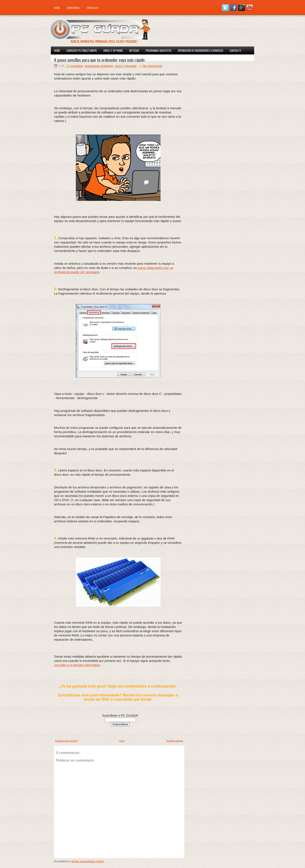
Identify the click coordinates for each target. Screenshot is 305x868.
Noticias (134, 50)
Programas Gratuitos (159, 50)
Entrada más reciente (66, 741)
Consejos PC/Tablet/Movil (82, 50)
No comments (153, 66)
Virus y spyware (113, 50)
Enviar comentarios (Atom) (88, 861)
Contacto (92, 8)
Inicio (122, 741)
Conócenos (73, 8)
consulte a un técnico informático (77, 665)
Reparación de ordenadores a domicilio (201, 50)
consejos (77, 66)
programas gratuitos (99, 66)
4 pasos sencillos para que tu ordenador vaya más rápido (99, 60)
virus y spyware (126, 66)
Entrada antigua (175, 741)
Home (57, 8)
